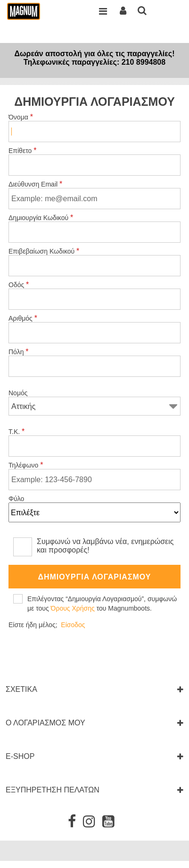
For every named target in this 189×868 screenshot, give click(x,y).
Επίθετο (23, 151)
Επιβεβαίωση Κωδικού (44, 251)
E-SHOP (20, 756)
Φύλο (16, 499)
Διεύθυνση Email (36, 184)
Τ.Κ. (17, 432)
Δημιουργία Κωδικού (41, 218)
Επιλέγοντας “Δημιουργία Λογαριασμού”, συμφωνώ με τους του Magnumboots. (102, 604)
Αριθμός (23, 318)
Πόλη (19, 352)
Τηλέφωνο (26, 465)
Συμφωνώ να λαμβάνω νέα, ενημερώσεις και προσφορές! (105, 546)
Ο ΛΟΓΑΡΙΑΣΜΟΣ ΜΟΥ (45, 723)
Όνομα (21, 117)
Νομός (18, 393)
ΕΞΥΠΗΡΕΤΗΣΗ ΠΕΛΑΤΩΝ (53, 790)
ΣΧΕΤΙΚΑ (21, 689)
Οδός (19, 285)
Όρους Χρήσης (73, 608)
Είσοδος (73, 625)
